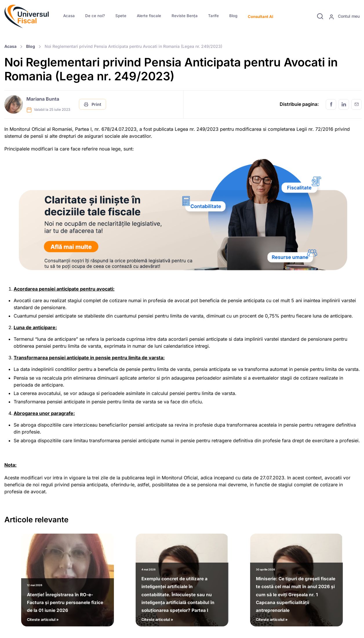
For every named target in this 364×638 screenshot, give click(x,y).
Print (92, 104)
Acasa (69, 16)
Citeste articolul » (68, 601)
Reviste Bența (185, 16)
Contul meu (344, 17)
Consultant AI (261, 17)
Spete (121, 16)
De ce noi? (95, 16)
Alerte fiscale (149, 16)
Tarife (213, 16)
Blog (233, 16)
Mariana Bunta (43, 99)
